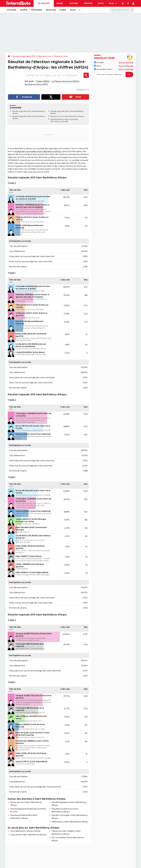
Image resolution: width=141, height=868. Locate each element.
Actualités (44, 3)
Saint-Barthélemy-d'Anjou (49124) (25, 831)
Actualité (99, 62)
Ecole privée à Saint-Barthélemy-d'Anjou (28, 835)
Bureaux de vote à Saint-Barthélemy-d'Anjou (67, 116)
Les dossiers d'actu (103, 69)
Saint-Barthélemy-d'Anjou (60, 119)
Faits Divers (36, 10)
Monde (63, 10)
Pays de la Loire (45, 56)
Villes (73, 10)
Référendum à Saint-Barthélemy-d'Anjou (70, 822)
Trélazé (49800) (42, 81)
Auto (101, 3)
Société (24, 10)
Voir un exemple (126, 62)
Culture (73, 3)
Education (51, 10)
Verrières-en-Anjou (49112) (36, 84)
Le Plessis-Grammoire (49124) (65, 81)
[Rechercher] (122, 10)
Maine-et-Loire (61, 56)
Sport (60, 3)
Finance (88, 3)
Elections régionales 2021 (24, 56)
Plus (113, 3)
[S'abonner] (114, 74)
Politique (12, 10)
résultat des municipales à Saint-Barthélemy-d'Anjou (38, 151)
